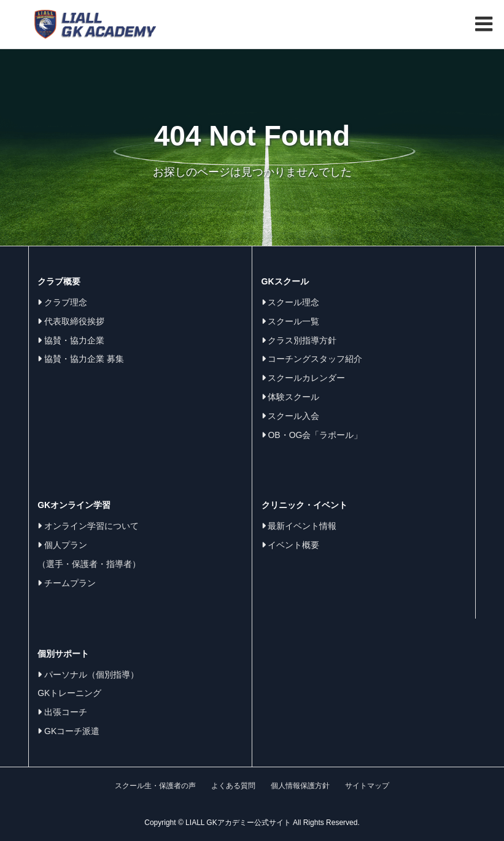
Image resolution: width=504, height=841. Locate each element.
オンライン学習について (88, 526)
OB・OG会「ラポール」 (312, 435)
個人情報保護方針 (300, 786)
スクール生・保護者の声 (155, 786)
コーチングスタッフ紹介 (312, 359)
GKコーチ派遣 (68, 731)
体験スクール (291, 397)
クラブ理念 (62, 302)
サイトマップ (367, 786)
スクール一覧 (291, 321)
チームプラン (67, 583)
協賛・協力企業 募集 (81, 359)
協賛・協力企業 (71, 340)
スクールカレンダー (304, 378)
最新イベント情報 (299, 526)
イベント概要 (291, 545)
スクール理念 (291, 302)
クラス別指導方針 (299, 340)
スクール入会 (291, 416)
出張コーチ (62, 712)
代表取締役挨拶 (71, 321)
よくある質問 (233, 786)
